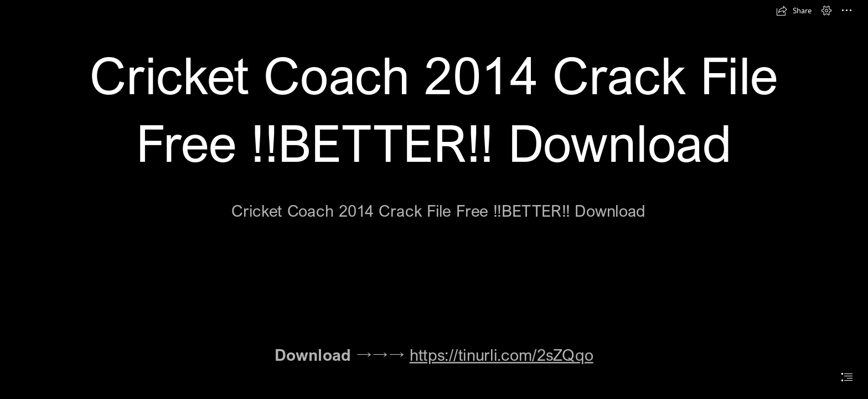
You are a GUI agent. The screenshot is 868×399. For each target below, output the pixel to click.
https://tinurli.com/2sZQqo (502, 354)
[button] (794, 11)
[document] (434, 199)
